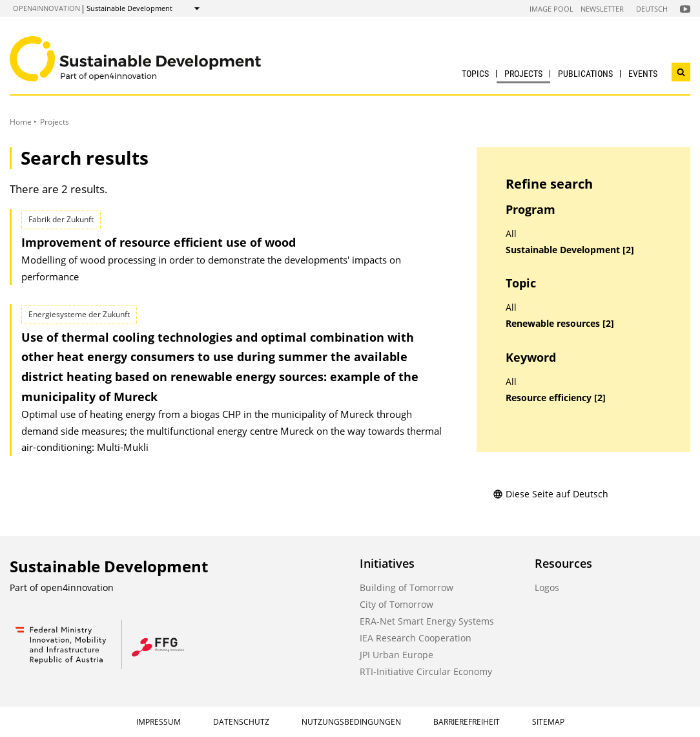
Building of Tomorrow (407, 587)
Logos (547, 587)
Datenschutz (241, 722)
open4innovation (46, 8)
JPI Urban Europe (396, 655)
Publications (585, 74)
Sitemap (548, 722)
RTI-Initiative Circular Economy (426, 671)
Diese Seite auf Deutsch (551, 494)
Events (643, 74)
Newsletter (602, 9)
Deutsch (652, 9)
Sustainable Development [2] (570, 250)
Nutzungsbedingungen (351, 722)
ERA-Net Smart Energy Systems (427, 621)
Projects (523, 74)
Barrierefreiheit (467, 722)
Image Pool (551, 9)
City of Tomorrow (396, 604)
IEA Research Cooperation (416, 638)
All (511, 234)
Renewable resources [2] (560, 324)
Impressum (159, 722)
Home (21, 122)
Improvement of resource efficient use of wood (159, 242)
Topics (475, 74)
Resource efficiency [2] (556, 398)
